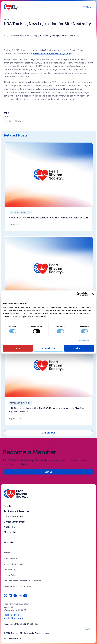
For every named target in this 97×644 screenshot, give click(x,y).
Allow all (79, 348)
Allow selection (48, 348)
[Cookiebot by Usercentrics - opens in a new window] (78, 294)
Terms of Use (10, 553)
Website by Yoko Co (13, 639)
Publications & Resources (16, 511)
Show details (83, 341)
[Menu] (87, 7)
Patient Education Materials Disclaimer (22, 581)
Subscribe (9, 542)
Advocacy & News (13, 516)
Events (7, 506)
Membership (10, 532)
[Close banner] (93, 294)
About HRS (10, 527)
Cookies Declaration (14, 564)
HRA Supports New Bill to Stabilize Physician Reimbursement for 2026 (48, 218)
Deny (18, 348)
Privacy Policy (10, 558)
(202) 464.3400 (11, 615)
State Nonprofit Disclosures (17, 586)
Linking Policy (10, 575)
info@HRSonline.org (13, 618)
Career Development (15, 522)
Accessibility (10, 570)
